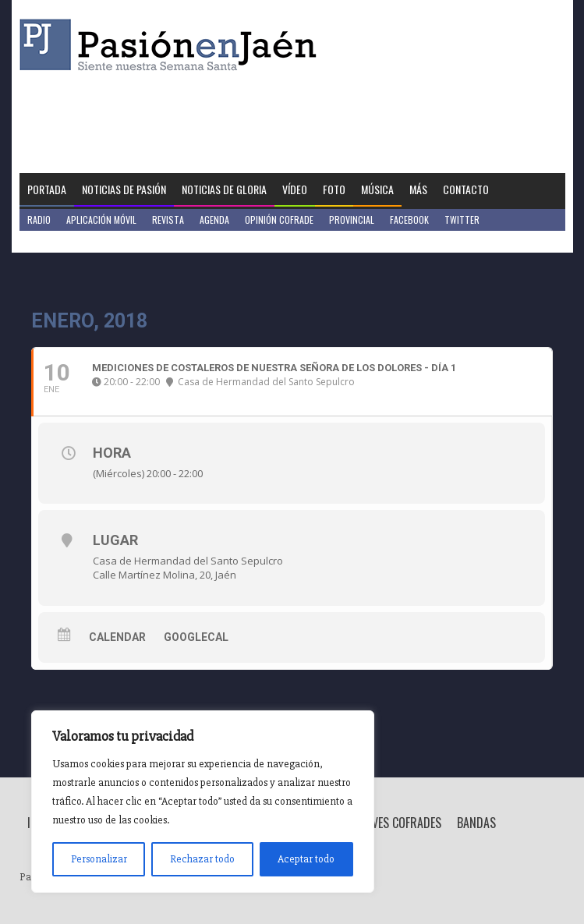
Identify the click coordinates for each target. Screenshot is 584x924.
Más (418, 189)
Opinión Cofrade (279, 219)
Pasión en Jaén (172, 45)
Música (377, 189)
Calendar (117, 637)
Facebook (409, 219)
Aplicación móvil (101, 219)
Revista (168, 219)
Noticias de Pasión (124, 189)
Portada (47, 189)
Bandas (476, 823)
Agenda (214, 219)
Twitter (462, 219)
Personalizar (99, 859)
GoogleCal (196, 637)
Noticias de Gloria (224, 189)
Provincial (352, 219)
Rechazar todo (202, 859)
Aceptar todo (306, 859)
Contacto (466, 189)
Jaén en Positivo (61, 241)
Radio (39, 219)
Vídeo (295, 189)
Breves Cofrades (398, 823)
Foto (334, 189)
